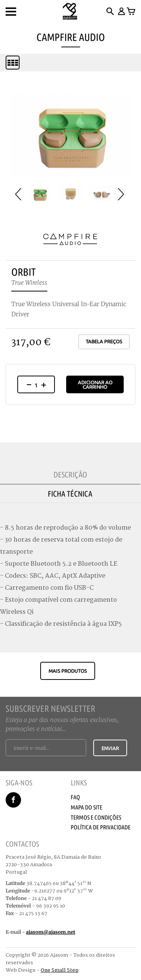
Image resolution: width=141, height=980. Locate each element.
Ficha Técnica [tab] (70, 494)
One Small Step (60, 970)
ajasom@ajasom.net (51, 932)
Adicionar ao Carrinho (95, 385)
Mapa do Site (86, 807)
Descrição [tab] (70, 474)
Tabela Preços (104, 341)
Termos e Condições (96, 817)
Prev (21, 194)
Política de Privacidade (101, 827)
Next (124, 194)
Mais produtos (68, 671)
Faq (75, 797)
